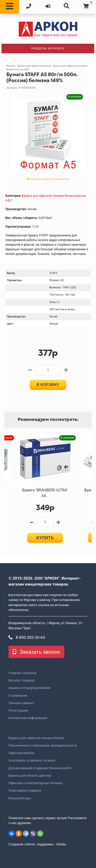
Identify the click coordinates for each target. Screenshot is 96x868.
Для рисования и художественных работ (40, 768)
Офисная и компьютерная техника (35, 783)
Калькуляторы (20, 798)
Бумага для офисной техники (35, 66)
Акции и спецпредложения (29, 688)
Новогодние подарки (25, 791)
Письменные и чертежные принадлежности (43, 746)
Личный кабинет (21, 703)
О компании (18, 696)
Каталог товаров (22, 680)
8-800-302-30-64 (27, 637)
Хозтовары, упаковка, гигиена (32, 760)
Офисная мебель (22, 753)
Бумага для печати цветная (30, 776)
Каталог (11, 66)
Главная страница (22, 673)
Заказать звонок (36, 652)
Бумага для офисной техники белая (36, 738)
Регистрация (18, 711)
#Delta (61, 844)
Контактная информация (28, 718)
